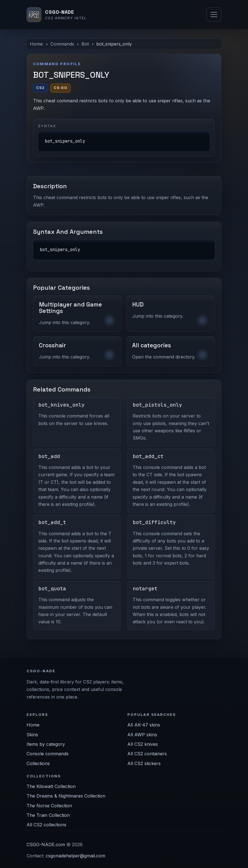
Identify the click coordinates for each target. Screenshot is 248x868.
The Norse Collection (49, 806)
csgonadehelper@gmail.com (75, 856)
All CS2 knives (143, 744)
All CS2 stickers (144, 763)
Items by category (46, 744)
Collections (38, 763)
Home (36, 44)
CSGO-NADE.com (46, 845)
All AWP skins (142, 735)
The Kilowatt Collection (51, 786)
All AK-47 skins (144, 725)
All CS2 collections (46, 825)
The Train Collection (48, 815)
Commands (62, 44)
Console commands (48, 754)
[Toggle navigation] (214, 15)
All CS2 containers (147, 754)
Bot (85, 44)
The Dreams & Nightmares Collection (66, 796)
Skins (32, 735)
